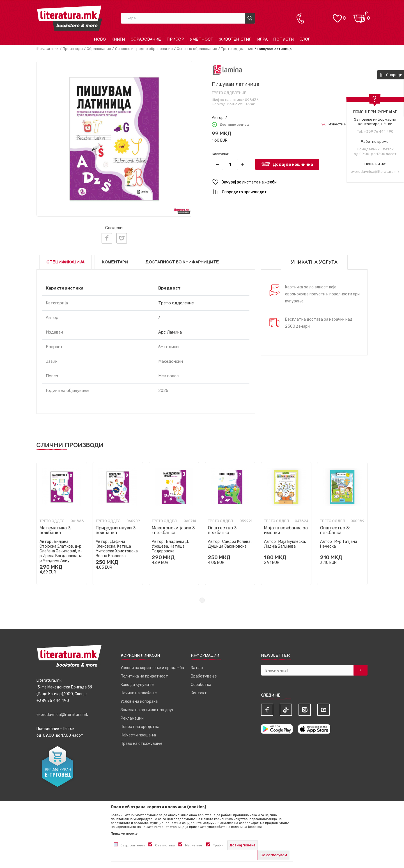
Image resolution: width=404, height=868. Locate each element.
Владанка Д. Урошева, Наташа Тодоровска (170, 545)
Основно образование (197, 49)
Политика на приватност (144, 675)
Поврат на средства (140, 725)
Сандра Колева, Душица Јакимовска (230, 542)
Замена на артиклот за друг (147, 708)
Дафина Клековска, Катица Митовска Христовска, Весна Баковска (117, 547)
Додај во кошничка (293, 164)
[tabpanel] (62, 522)
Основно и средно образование (144, 49)
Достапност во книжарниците (182, 260)
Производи (73, 49)
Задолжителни (133, 845)
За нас (197, 666)
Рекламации (132, 717)
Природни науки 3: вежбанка (116, 529)
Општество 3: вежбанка (223, 529)
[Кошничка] (361, 16)
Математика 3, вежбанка (56, 529)
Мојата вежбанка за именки (286, 529)
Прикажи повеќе (124, 833)
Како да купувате (137, 683)
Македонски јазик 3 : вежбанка (173, 529)
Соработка (201, 683)
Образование (99, 49)
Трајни (218, 845)
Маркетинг (194, 845)
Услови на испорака (139, 700)
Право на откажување (142, 742)
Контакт (199, 691)
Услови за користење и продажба (152, 666)
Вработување (204, 675)
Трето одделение (237, 49)
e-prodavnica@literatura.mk (375, 172)
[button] (290, 182)
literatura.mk (48, 49)
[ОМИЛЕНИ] (337, 16)
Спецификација (66, 260)
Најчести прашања (138, 733)
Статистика (165, 845)
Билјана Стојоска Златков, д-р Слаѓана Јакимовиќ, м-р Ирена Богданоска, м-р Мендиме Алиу (62, 549)
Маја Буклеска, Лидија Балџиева (285, 542)
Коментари (115, 260)
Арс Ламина (170, 330)
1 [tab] (202, 599)
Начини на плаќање (139, 691)
